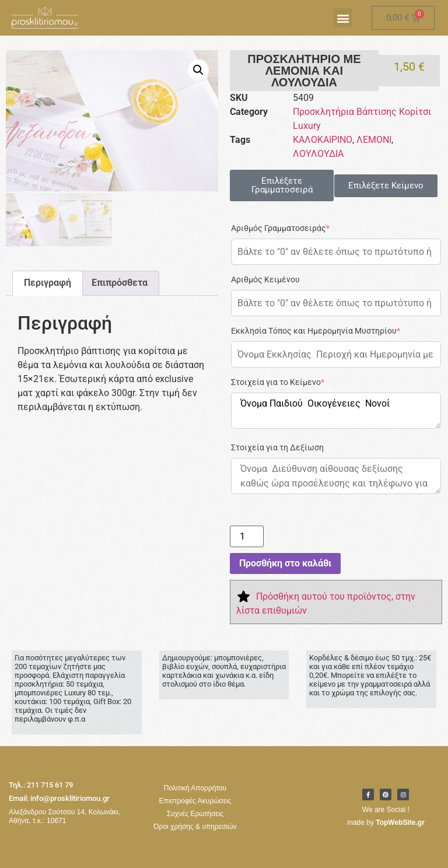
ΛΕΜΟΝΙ (374, 140)
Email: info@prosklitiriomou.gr (59, 798)
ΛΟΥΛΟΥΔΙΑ (318, 154)
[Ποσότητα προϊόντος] (247, 536)
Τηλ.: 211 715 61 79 (41, 785)
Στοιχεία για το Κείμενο (278, 382)
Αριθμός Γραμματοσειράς (280, 228)
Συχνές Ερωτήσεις (195, 814)
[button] (343, 18)
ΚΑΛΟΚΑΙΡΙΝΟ (323, 140)
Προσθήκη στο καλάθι (285, 563)
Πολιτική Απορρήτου (195, 788)
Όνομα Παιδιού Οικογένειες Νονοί (336, 411)
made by (386, 822)
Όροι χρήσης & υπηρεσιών (195, 827)
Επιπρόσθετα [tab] (120, 281)
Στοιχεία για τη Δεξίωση (277, 447)
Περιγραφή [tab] (48, 281)
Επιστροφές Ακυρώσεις (195, 801)
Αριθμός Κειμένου (265, 279)
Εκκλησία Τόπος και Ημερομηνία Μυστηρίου (316, 331)
